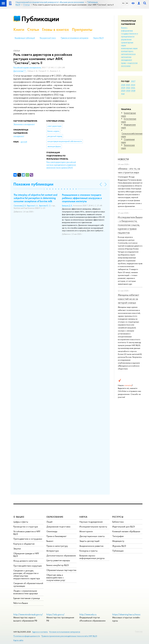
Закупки (17, 549)
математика (126, 57)
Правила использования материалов (74, 38)
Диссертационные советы (92, 536)
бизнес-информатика (127, 29)
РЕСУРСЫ (118, 517)
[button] (44, 189)
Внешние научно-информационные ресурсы (92, 557)
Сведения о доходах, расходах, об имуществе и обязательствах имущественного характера (27, 575)
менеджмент (127, 60)
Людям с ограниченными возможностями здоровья (26, 592)
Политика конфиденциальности (27, 636)
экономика (126, 66)
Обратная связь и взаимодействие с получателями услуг (56, 578)
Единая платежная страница (27, 598)
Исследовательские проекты (93, 527)
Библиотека (118, 522)
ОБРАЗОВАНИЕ (55, 517)
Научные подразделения (91, 522)
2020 (123, 91)
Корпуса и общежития (24, 544)
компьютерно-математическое (128, 53)
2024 (133, 85)
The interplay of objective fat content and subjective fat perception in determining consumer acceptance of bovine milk (36, 198)
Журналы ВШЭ (119, 546)
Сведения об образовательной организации (28, 585)
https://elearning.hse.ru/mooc (126, 614)
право (124, 63)
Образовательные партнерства (61, 570)
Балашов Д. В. (67, 206)
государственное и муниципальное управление (130, 36)
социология (132, 63)
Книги (19, 29)
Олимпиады (52, 531)
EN (127, 3)
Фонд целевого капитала (25, 561)
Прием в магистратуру (57, 546)
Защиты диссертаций (89, 541)
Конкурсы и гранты (88, 551)
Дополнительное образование (61, 556)
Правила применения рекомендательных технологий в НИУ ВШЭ (69, 636)
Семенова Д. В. (20, 206)
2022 (128, 88)
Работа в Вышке (21, 603)
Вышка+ (50, 541)
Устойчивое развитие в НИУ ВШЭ (27, 533)
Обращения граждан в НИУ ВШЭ (26, 555)
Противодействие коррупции (28, 566)
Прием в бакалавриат (57, 536)
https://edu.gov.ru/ (55, 614)
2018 (133, 91)
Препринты (82, 29)
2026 (123, 85)
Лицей (49, 522)
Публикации (40, 19)
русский (24, 142)
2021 (133, 88)
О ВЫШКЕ (19, 517)
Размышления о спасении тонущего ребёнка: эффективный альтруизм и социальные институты (82, 198)
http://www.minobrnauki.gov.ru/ (28, 614)
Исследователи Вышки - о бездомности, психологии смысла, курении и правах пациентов (130, 225)
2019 (128, 91)
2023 (123, 88)
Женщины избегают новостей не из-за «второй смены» (129, 299)
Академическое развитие (91, 546)
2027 (133, 81)
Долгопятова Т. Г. (20, 71)
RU (123, 3)
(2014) (61, 165)
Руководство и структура (26, 527)
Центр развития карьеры (58, 560)
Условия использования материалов (65, 632)
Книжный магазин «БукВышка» (126, 531)
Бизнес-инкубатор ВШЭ (58, 565)
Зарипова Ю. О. (45, 206)
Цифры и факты (21, 522)
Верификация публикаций (25, 38)
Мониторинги (86, 531)
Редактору (139, 631)
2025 (128, 85)
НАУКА (83, 517)
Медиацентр (118, 541)
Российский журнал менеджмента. (28, 68)
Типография (118, 536)
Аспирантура (53, 551)
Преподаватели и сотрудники (28, 539)
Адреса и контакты (40, 632)
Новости (123, 159)
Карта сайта (18, 640)
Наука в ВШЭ (98, 38)
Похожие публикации (33, 184)
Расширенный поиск (48, 38)
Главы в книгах (56, 29)
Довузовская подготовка (58, 527)
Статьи (33, 29)
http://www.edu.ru (88, 614)
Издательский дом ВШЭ (124, 527)
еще (123, 94)
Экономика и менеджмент (24, 124)
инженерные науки (129, 48)
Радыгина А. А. (32, 206)
